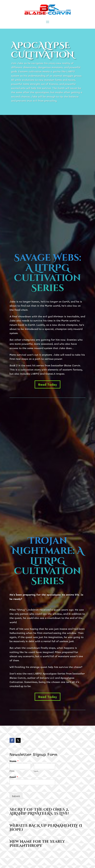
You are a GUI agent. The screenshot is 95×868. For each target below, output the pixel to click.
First (12, 771)
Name (14, 761)
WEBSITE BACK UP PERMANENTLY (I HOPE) (46, 828)
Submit (16, 796)
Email (14, 777)
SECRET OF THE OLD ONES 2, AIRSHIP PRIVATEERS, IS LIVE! (39, 812)
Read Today (47, 384)
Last (36, 771)
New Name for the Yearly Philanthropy (37, 844)
